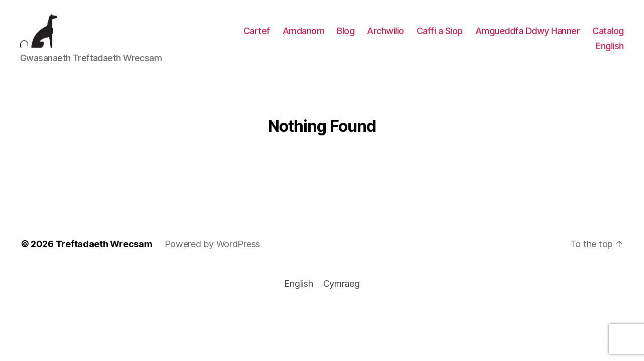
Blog (346, 33)
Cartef (257, 33)
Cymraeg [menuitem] (342, 289)
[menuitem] (610, 49)
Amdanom (304, 33)
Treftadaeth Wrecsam (104, 249)
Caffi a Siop (440, 33)
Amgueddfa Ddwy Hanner (528, 33)
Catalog (608, 33)
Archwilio (385, 33)
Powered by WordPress (213, 249)
